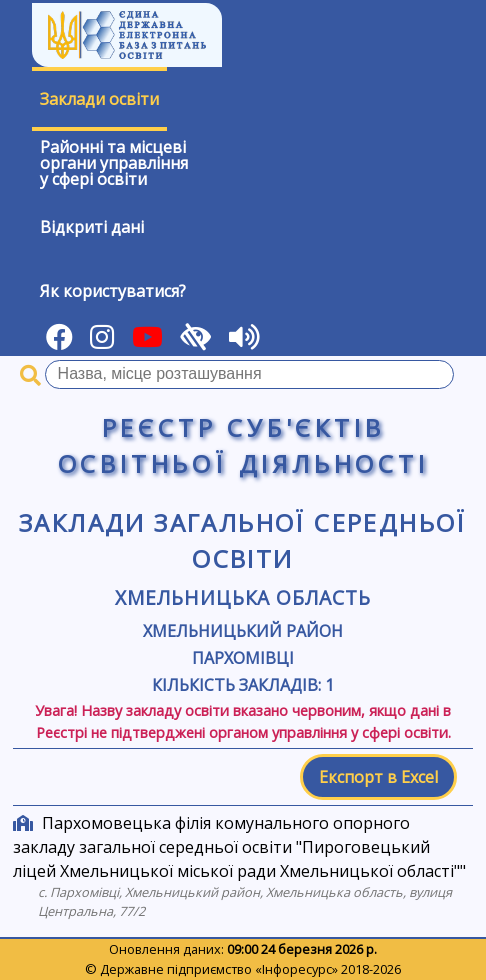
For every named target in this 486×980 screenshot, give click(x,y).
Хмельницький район (243, 631)
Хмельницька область (243, 597)
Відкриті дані (92, 227)
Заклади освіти (99, 99)
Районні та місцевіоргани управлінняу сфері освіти (114, 163)
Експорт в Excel (378, 777)
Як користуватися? (113, 291)
